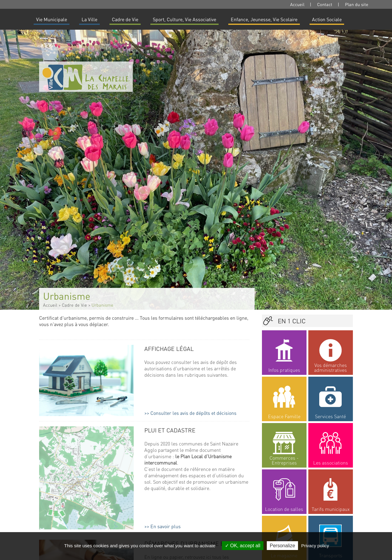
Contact (325, 4)
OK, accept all (243, 546)
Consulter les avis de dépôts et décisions (193, 413)
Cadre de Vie (125, 19)
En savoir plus (166, 526)
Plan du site (357, 4)
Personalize (283, 546)
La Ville (89, 19)
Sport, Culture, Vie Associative (184, 19)
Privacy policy (315, 546)
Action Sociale (327, 19)
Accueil (297, 4)
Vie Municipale (52, 19)
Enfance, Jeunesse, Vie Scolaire (264, 19)
